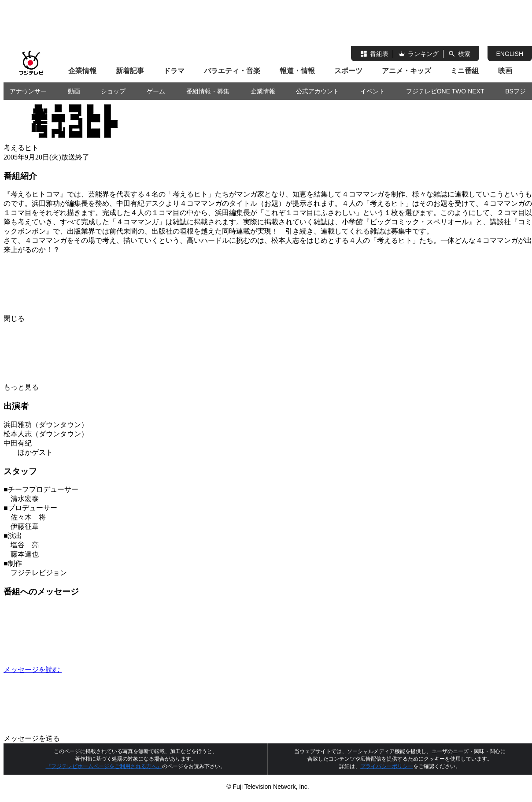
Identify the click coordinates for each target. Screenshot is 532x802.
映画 (505, 71)
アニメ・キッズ (406, 71)
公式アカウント (318, 91)
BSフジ (515, 91)
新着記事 (130, 71)
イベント (373, 91)
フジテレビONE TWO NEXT (445, 91)
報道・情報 (297, 71)
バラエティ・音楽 (232, 71)
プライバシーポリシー (387, 766)
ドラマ (174, 71)
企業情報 (82, 71)
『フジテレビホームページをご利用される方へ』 (104, 766)
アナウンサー (28, 91)
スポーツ (348, 71)
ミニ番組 (465, 71)
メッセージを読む (99, 670)
